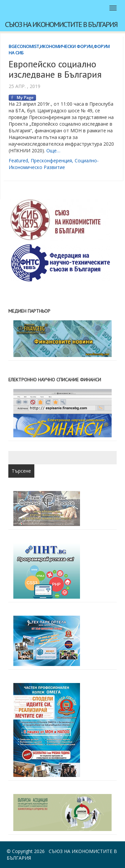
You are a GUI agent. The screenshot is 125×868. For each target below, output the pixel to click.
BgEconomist (24, 46)
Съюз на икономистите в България (61, 24)
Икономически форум (66, 46)
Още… (53, 150)
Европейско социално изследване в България (55, 69)
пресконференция (51, 160)
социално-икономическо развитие (54, 164)
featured (18, 160)
